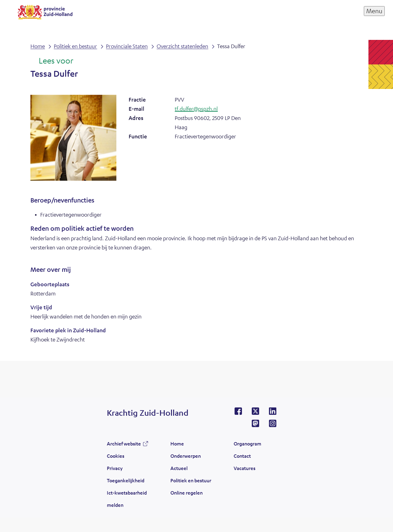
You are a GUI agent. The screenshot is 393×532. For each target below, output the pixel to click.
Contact (242, 456)
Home (177, 443)
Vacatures (245, 468)
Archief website (124, 443)
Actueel (179, 468)
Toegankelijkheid (126, 480)
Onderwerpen (186, 456)
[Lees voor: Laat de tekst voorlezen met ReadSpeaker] (52, 61)
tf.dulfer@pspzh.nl (196, 109)
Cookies (116, 456)
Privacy (115, 468)
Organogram (247, 443)
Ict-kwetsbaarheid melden (127, 499)
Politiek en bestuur (191, 480)
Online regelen (187, 493)
